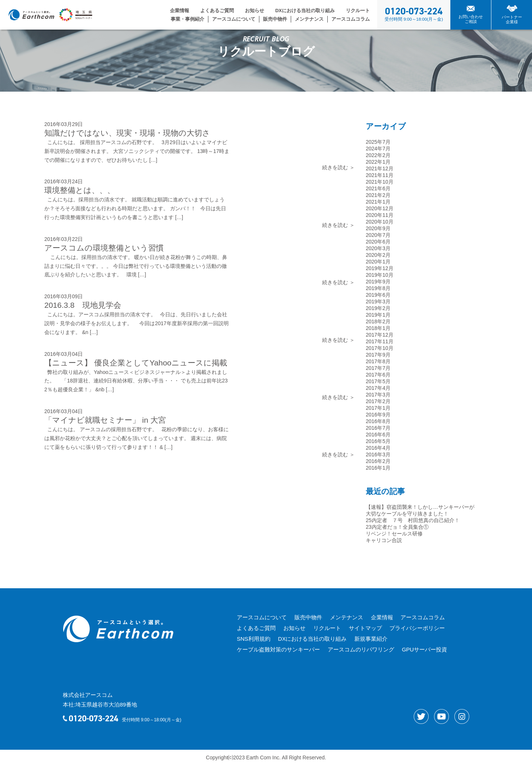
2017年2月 (378, 401)
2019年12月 (380, 268)
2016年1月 (378, 468)
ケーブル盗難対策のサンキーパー (278, 649)
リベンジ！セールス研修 (394, 534)
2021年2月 (378, 195)
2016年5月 (378, 441)
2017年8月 (378, 361)
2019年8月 (378, 288)
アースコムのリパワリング (360, 649)
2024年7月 (378, 149)
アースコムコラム (351, 19)
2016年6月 (378, 435)
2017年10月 (380, 348)
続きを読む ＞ (338, 167)
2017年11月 (380, 341)
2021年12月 (380, 168)
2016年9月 (378, 415)
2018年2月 (378, 321)
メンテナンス (309, 19)
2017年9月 (378, 355)
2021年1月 (378, 202)
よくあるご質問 (217, 11)
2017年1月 (378, 408)
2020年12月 (380, 208)
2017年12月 (380, 335)
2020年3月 (378, 248)
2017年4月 (378, 388)
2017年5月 (378, 381)
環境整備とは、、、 (80, 190)
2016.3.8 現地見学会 (83, 305)
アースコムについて (234, 19)
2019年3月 (378, 302)
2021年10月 (380, 182)
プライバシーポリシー (416, 628)
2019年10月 (380, 275)
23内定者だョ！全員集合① (397, 527)
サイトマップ (364, 628)
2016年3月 (378, 455)
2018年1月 (378, 328)
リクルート (358, 11)
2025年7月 (378, 142)
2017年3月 (378, 395)
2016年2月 (378, 461)
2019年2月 (378, 308)
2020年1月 (378, 262)
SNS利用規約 (253, 639)
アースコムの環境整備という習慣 (104, 248)
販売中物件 (275, 19)
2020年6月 (378, 242)
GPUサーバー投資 (424, 649)
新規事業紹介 (370, 639)
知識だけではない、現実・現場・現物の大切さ (127, 133)
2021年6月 (378, 188)
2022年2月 (378, 155)
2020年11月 (380, 215)
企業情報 (180, 11)
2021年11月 (380, 175)
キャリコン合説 (384, 540)
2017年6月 (378, 375)
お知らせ (255, 11)
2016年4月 (378, 448)
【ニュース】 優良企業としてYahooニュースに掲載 (136, 363)
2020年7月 (378, 235)
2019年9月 (378, 282)
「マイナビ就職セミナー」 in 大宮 (105, 420)
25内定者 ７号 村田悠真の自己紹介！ (413, 520)
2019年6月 (378, 295)
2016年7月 (378, 428)
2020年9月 (378, 228)
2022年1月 (378, 162)
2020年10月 (380, 222)
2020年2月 (378, 255)
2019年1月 (378, 315)
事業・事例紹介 (187, 19)
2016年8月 (378, 421)
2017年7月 (378, 368)
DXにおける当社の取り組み (305, 11)
